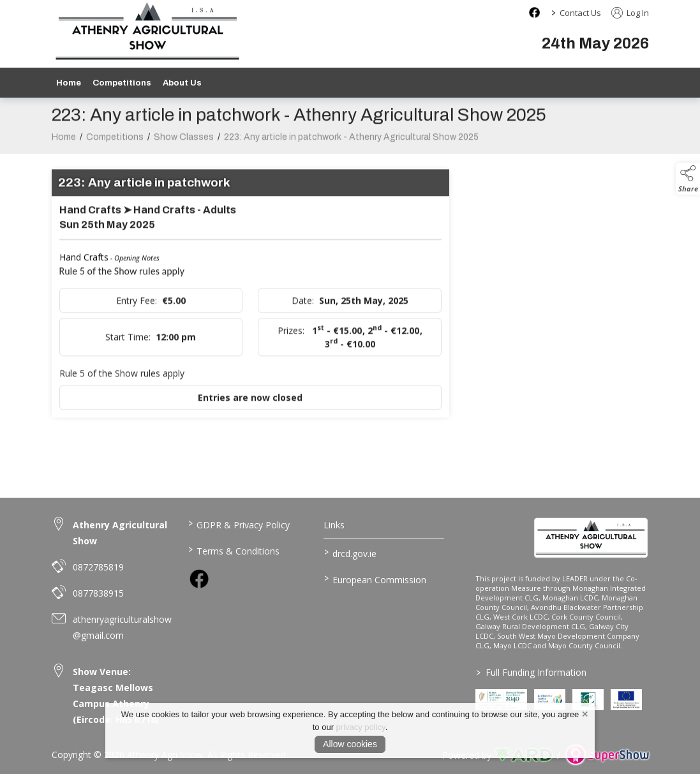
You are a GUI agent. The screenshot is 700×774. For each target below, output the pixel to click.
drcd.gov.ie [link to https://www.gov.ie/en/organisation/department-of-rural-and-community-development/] (350, 553)
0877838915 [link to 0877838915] (98, 593)
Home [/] (69, 83)
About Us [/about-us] (182, 83)
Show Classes (184, 144)
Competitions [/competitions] (122, 83)
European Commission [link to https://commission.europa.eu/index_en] (375, 579)
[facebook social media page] (534, 12)
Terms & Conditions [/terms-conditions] (234, 550)
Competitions (115, 144)
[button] (688, 179)
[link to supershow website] (607, 755)
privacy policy (361, 727)
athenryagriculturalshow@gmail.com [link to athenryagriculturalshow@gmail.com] (122, 627)
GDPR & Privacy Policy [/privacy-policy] (239, 524)
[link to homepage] (591, 538)
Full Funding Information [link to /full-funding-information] (531, 672)
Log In (630, 13)
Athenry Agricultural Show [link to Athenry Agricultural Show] (120, 533)
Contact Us (580, 13)
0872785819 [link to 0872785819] (98, 567)
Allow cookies (350, 744)
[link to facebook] (199, 579)
